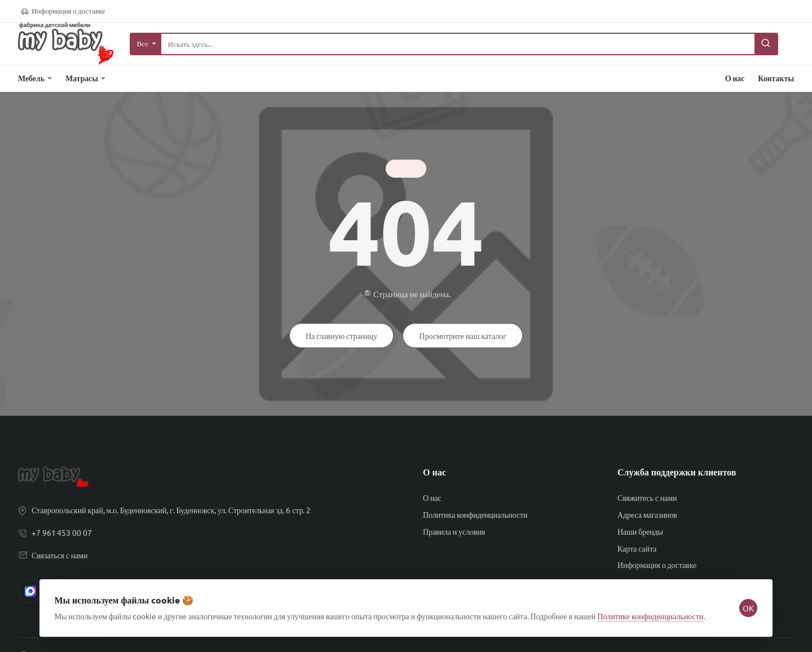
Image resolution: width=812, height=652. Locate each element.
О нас (434, 472)
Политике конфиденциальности (654, 610)
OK (745, 602)
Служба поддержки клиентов (677, 472)
